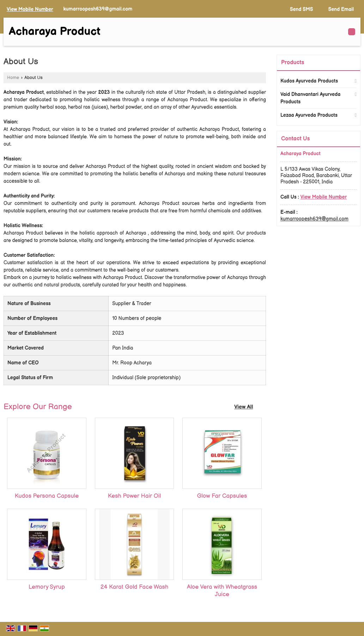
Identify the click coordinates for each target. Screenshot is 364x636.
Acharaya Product (55, 32)
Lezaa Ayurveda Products (309, 115)
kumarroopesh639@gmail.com (98, 9)
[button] (30, 9)
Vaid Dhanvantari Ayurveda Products (310, 98)
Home (13, 78)
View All (244, 407)
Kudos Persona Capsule (47, 496)
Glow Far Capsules (222, 496)
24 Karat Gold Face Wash (135, 587)
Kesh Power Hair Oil (134, 496)
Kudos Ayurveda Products (309, 81)
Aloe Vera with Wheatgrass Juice (222, 591)
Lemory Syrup (47, 587)
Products (293, 63)
